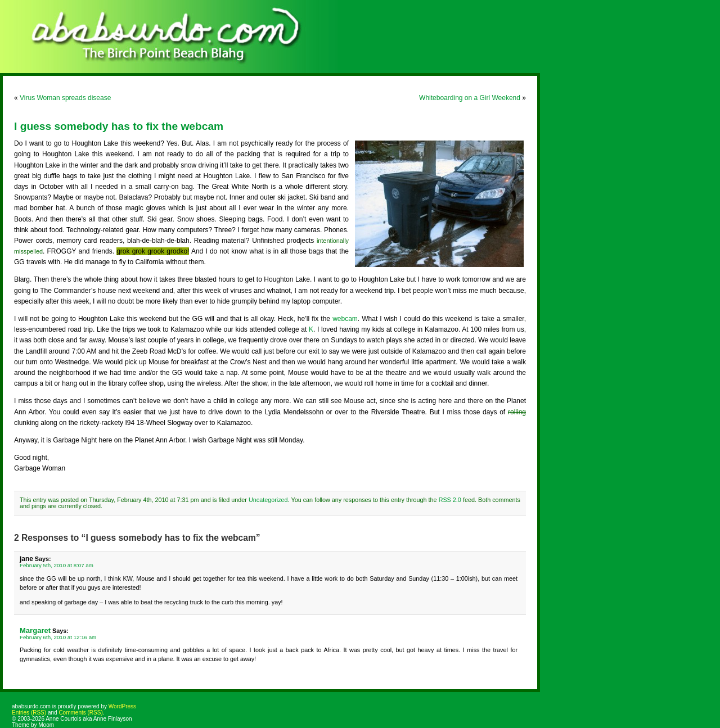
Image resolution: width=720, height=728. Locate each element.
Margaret (35, 630)
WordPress (122, 706)
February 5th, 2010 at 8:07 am (57, 565)
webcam (345, 319)
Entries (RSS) (29, 713)
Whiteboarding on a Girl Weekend (470, 98)
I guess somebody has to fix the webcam (119, 126)
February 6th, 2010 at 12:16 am (58, 637)
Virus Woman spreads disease (65, 98)
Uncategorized (268, 500)
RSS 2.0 (450, 500)
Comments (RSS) (80, 713)
